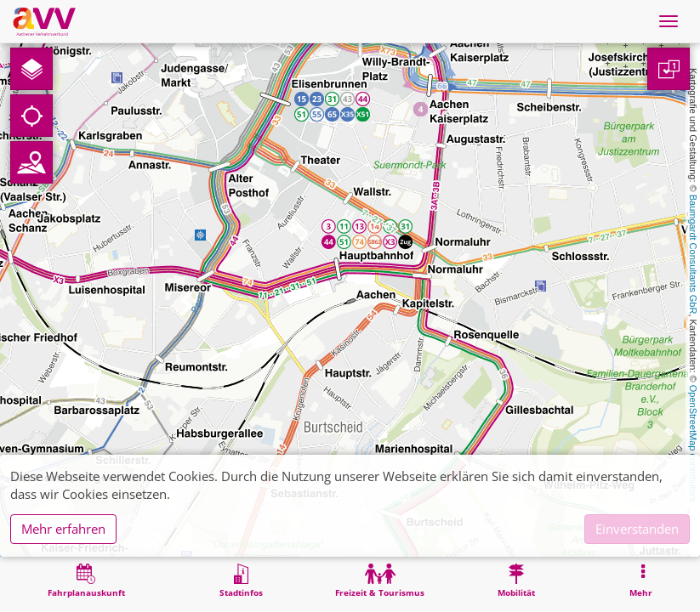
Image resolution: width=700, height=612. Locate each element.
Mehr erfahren (63, 529)
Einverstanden (637, 529)
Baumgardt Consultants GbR (693, 255)
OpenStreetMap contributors (693, 444)
